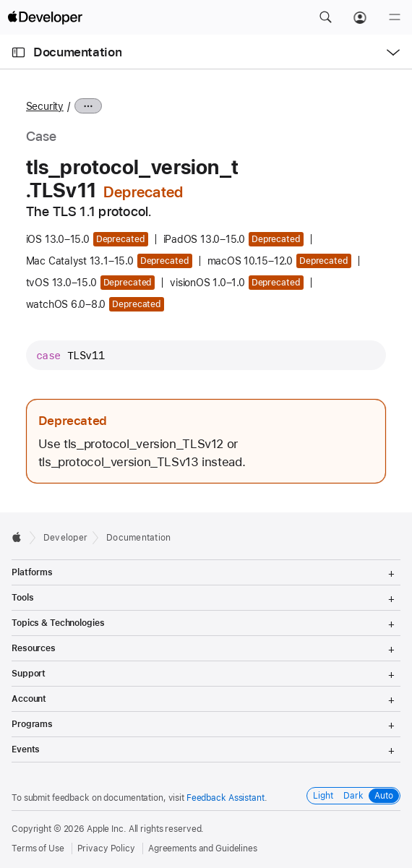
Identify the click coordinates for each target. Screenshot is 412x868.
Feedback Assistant (226, 798)
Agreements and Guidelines (203, 848)
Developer (65, 538)
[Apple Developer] (45, 17)
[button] (325, 17)
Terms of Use (38, 848)
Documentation (77, 52)
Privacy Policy (106, 848)
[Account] (360, 17)
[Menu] (395, 17)
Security (45, 106)
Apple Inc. (107, 829)
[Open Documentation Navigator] (18, 52)
